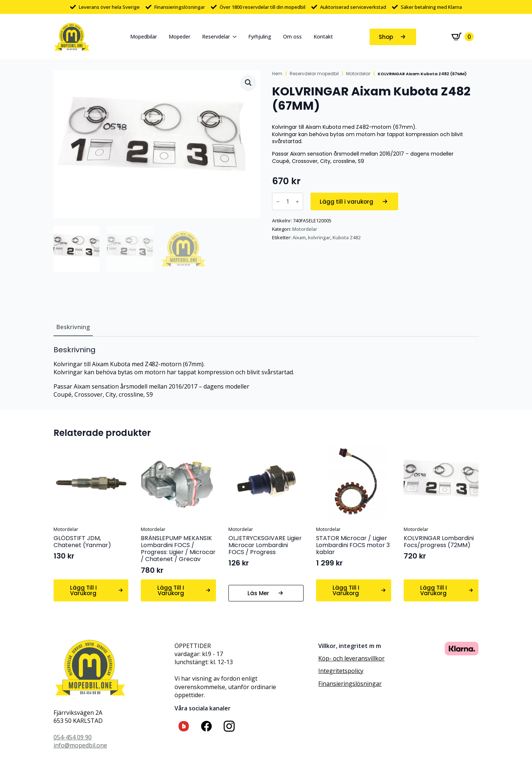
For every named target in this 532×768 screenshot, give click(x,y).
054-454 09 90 (73, 737)
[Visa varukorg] (463, 37)
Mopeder (179, 37)
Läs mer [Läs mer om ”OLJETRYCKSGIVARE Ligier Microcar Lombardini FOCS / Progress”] (258, 593)
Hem (277, 74)
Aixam (299, 237)
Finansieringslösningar (350, 684)
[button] (248, 83)
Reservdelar (216, 37)
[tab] (73, 327)
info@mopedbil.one (80, 745)
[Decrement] (278, 202)
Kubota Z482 (346, 237)
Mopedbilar (144, 37)
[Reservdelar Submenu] (236, 37)
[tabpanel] (266, 372)
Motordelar (358, 74)
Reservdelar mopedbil (314, 74)
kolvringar (319, 237)
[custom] (184, 726)
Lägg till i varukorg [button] (83, 590)
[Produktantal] (288, 201)
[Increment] (297, 202)
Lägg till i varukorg (346, 202)
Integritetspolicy (341, 671)
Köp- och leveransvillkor (351, 658)
